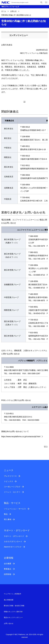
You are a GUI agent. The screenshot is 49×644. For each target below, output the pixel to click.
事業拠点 (8, 569)
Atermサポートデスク (13, 547)
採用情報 (8, 574)
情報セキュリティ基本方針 (13, 612)
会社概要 (8, 564)
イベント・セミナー (12, 492)
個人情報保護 (9, 600)
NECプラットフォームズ (10, 7)
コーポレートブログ (12, 487)
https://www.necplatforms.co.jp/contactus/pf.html (21, 437)
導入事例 (8, 519)
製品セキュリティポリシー (13, 617)
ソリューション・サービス (15, 509)
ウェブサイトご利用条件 (13, 594)
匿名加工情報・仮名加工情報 (14, 606)
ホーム (4, 11)
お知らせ (13, 11)
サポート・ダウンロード (14, 536)
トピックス (8, 481)
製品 (6, 514)
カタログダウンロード (13, 541)
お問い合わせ (9, 623)
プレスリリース (10, 476)
